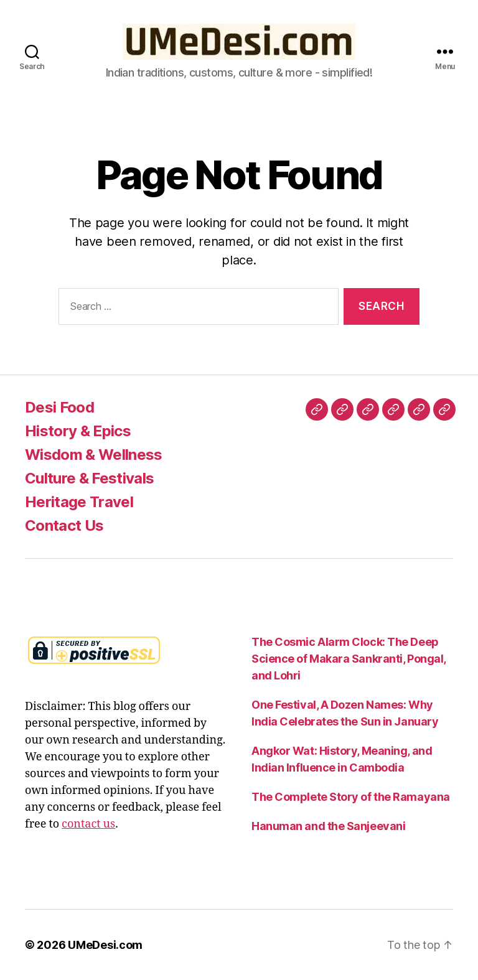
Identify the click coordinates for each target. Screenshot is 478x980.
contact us (88, 824)
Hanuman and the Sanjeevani (328, 826)
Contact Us (64, 525)
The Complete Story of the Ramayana (351, 797)
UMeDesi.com (105, 945)
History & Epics (78, 431)
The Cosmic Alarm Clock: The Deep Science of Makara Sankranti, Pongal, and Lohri (349, 659)
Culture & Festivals (89, 478)
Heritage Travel (79, 502)
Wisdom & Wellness (94, 455)
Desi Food (59, 407)
